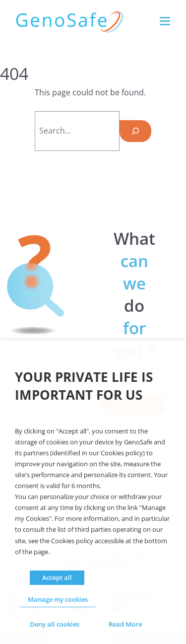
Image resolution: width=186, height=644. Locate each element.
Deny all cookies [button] (55, 624)
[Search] (135, 131)
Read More (125, 624)
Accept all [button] (57, 577)
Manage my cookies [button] (58, 599)
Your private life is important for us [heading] (84, 386)
